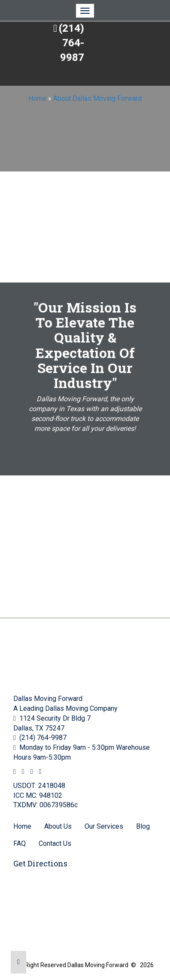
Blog (143, 826)
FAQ (20, 843)
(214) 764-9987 (71, 43)
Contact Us (55, 843)
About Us (58, 826)
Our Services (104, 826)
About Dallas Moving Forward (97, 98)
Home (37, 98)
